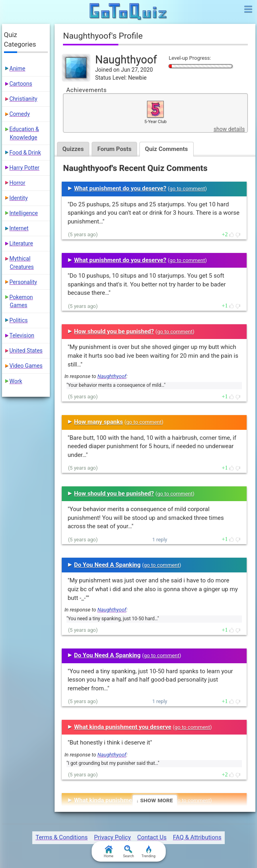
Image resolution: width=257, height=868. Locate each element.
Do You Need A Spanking (107, 565)
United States (26, 351)
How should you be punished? (114, 331)
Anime (18, 69)
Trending (148, 852)
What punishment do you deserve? (120, 188)
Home (108, 852)
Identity (19, 198)
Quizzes (73, 149)
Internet (19, 228)
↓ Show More (154, 800)
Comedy (20, 114)
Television (22, 335)
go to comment (187, 189)
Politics (19, 320)
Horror (18, 183)
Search (129, 852)
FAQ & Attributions (197, 837)
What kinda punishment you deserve (123, 727)
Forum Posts (114, 149)
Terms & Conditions (62, 837)
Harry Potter (25, 168)
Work (16, 381)
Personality (23, 282)
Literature (21, 243)
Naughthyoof (112, 376)
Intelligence (24, 213)
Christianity (24, 99)
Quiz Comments (167, 149)
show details (229, 129)
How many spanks (99, 422)
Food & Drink (25, 153)
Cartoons (21, 84)
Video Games (26, 366)
